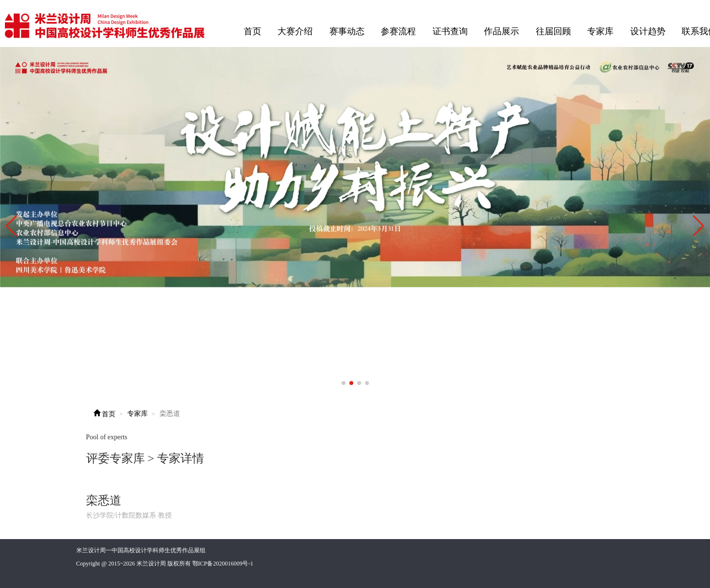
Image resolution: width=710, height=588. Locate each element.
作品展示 (502, 31)
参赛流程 (398, 31)
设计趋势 (648, 31)
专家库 (600, 31)
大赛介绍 (295, 31)
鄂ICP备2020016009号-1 (223, 564)
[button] (699, 226)
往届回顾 (553, 31)
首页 (252, 31)
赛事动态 (347, 31)
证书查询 (450, 31)
